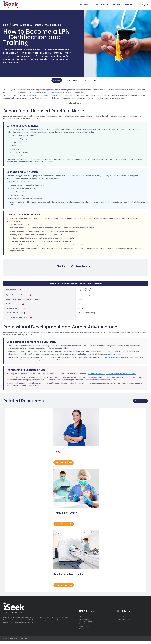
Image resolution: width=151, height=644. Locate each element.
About (81, 620)
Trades (27, 25)
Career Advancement (90, 80)
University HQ (143, 5)
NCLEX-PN (105, 176)
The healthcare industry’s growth (44, 96)
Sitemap (82, 632)
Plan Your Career (101, 5)
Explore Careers (83, 5)
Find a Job (116, 5)
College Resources (124, 622)
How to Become (71, 80)
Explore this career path (65, 463)
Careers (16, 25)
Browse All (139, 401)
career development (111, 357)
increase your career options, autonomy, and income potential (112, 374)
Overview (57, 80)
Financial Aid (129, 5)
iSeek (6, 25)
